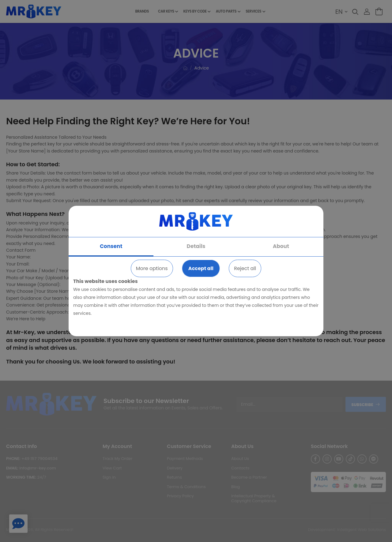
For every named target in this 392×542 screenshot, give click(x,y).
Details (196, 246)
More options (152, 268)
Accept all (201, 268)
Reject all (245, 268)
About (281, 246)
